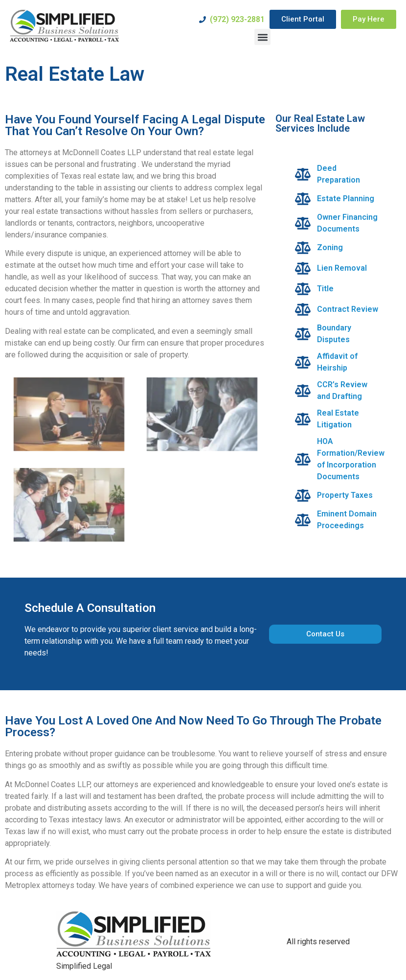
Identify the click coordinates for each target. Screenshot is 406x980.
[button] (262, 37)
